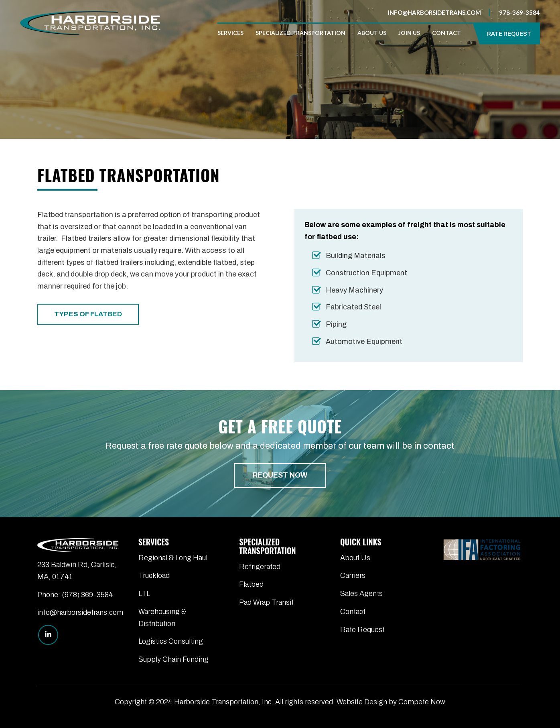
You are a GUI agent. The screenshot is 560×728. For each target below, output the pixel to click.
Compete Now (422, 702)
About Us (355, 558)
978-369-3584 (519, 12)
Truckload (154, 575)
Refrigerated (260, 567)
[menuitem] (233, 33)
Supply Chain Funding (173, 659)
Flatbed (251, 584)
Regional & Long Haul (173, 558)
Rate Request (362, 630)
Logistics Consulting (171, 641)
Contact (353, 612)
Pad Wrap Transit (266, 602)
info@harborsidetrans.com (434, 12)
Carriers (353, 575)
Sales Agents (361, 594)
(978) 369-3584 (87, 595)
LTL (144, 594)
